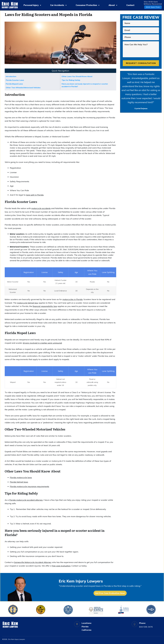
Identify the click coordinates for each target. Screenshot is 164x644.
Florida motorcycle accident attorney (26, 500)
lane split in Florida (35, 195)
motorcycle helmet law (28, 303)
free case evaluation (61, 566)
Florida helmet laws (19, 482)
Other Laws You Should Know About (77, 76)
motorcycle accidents (41, 208)
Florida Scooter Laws (15, 80)
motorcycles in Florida (73, 299)
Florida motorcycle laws (21, 478)
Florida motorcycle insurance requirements (29, 486)
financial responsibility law (45, 306)
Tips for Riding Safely (71, 80)
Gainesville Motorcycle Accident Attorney (33, 562)
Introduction (11, 76)
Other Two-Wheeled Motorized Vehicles (23, 88)
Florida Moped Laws (14, 84)
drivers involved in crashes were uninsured (42, 343)
